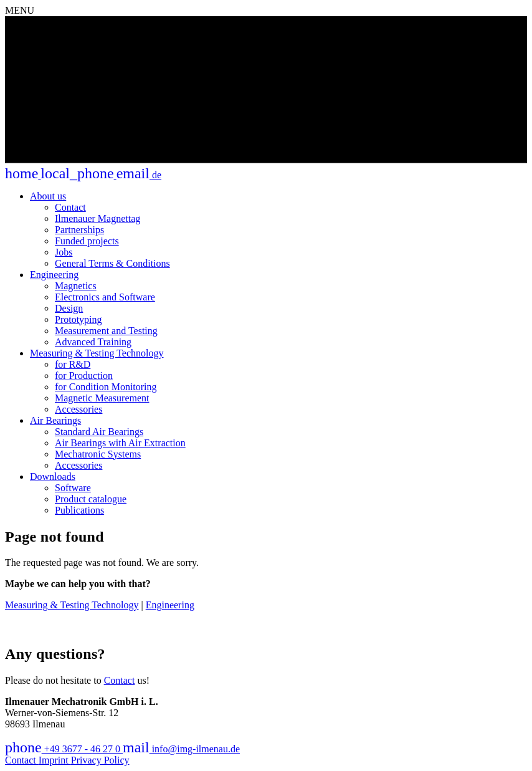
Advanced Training (93, 342)
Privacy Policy (100, 760)
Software (73, 488)
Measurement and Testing (106, 331)
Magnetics (76, 286)
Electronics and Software (105, 297)
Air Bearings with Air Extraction (120, 443)
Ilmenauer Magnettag (97, 218)
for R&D (73, 364)
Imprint (55, 760)
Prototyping (78, 319)
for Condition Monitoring (106, 387)
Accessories (78, 409)
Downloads (53, 476)
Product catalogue (91, 499)
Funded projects (87, 241)
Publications (79, 510)
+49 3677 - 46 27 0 (64, 749)
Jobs (64, 252)
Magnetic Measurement (102, 398)
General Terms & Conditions (112, 263)
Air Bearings (55, 420)
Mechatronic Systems (98, 454)
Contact (70, 207)
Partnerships (79, 230)
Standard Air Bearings (99, 432)
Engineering (54, 275)
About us (48, 196)
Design (69, 308)
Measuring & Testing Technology (97, 353)
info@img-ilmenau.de (181, 749)
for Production (84, 376)
